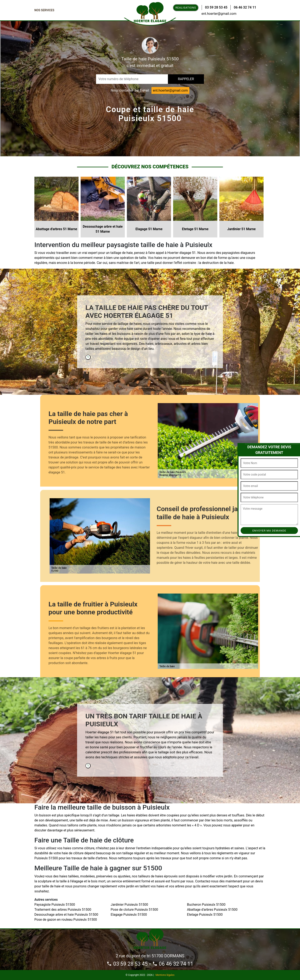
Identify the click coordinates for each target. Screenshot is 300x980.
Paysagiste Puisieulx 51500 (55, 905)
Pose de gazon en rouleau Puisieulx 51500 (66, 920)
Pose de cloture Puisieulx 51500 (134, 910)
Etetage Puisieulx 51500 (205, 915)
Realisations (186, 8)
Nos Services (44, 10)
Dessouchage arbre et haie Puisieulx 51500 (66, 915)
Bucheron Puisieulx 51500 (206, 905)
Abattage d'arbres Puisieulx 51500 (212, 910)
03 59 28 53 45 (216, 7)
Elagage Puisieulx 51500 (129, 915)
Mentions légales (165, 975)
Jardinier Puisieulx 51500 (129, 905)
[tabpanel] (150, 329)
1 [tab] (88, 357)
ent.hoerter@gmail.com (219, 14)
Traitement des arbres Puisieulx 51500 (63, 910)
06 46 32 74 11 (245, 7)
